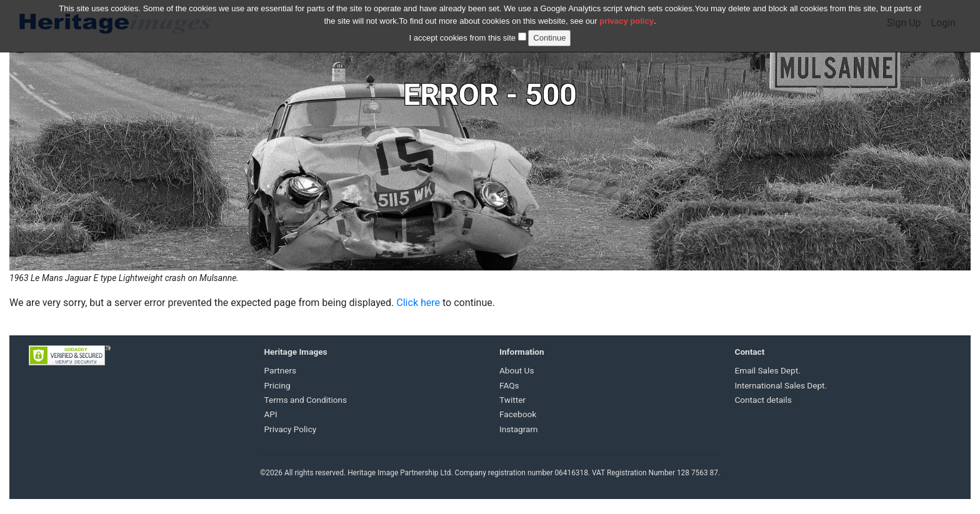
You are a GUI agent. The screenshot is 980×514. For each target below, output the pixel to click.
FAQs (509, 385)
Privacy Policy (291, 429)
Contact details (763, 400)
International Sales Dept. (781, 385)
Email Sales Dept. (768, 370)
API (271, 414)
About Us (517, 370)
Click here (418, 303)
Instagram (518, 429)
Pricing (277, 385)
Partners (281, 370)
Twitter (512, 400)
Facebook (518, 414)
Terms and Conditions (306, 400)
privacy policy (627, 13)
